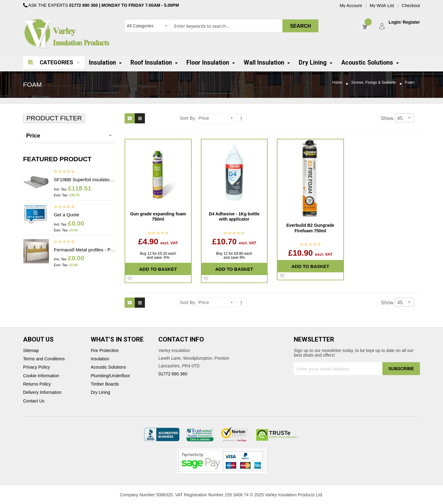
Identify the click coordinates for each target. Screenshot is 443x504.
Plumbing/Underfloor (110, 376)
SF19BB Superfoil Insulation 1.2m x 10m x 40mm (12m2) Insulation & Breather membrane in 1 (85, 180)
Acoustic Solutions (108, 367)
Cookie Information (41, 376)
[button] (130, 279)
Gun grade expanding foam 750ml (158, 217)
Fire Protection (105, 351)
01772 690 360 (84, 5)
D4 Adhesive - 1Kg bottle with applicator (234, 217)
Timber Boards (105, 384)
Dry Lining (100, 392)
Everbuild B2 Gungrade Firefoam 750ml (310, 228)
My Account (351, 6)
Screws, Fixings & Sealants (374, 83)
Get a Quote (67, 215)
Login (394, 22)
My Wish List (382, 6)
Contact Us (34, 401)
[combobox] (221, 26)
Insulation (100, 359)
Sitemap (31, 351)
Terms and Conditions (44, 359)
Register (411, 22)
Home (337, 83)
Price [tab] (33, 136)
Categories (56, 62)
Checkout (411, 6)
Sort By (188, 118)
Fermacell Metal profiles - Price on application (85, 250)
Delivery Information (42, 392)
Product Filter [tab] (54, 118)
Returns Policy (37, 384)
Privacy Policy (36, 367)
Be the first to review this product (64, 172)
